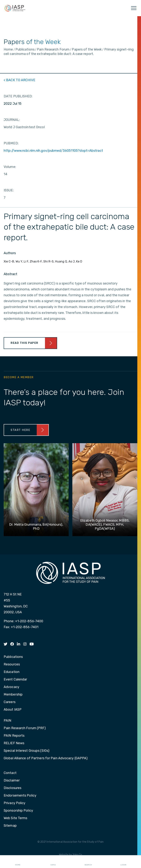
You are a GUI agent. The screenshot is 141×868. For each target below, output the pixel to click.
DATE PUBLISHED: (18, 96)
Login (123, 862)
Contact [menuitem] (10, 773)
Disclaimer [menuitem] (12, 781)
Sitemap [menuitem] (10, 826)
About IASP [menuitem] (13, 710)
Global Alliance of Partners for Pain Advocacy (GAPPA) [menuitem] (46, 758)
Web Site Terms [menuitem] (15, 818)
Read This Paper (25, 343)
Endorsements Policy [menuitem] (20, 796)
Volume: (10, 167)
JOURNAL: (12, 120)
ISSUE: (9, 190)
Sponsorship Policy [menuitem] (18, 811)
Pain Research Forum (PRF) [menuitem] (25, 728)
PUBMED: (11, 143)
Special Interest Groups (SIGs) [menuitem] (27, 751)
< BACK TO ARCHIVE (19, 80)
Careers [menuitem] (10, 702)
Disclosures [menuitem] (12, 788)
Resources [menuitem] (12, 664)
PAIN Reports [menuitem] (14, 736)
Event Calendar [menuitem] (15, 680)
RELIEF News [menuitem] (14, 743)
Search (88, 862)
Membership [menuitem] (13, 695)
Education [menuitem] (12, 672)
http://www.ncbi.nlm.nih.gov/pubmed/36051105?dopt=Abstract (53, 151)
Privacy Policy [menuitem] (15, 803)
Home (18, 862)
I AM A (53, 862)
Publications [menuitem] (13, 657)
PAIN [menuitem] (7, 721)
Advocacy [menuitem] (11, 687)
